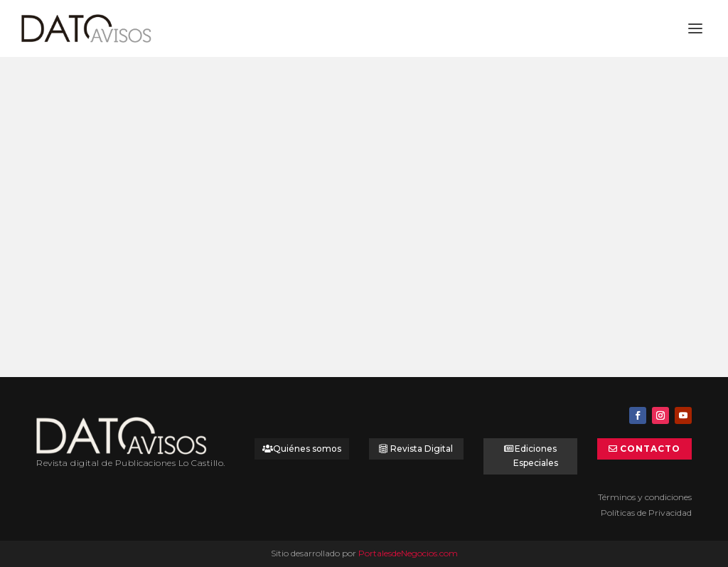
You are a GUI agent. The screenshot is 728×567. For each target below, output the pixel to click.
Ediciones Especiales (536, 456)
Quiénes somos (307, 449)
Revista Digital (422, 449)
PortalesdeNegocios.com (408, 553)
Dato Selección (139, 245)
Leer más (81, 318)
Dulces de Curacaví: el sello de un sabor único (136, 221)
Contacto (650, 449)
